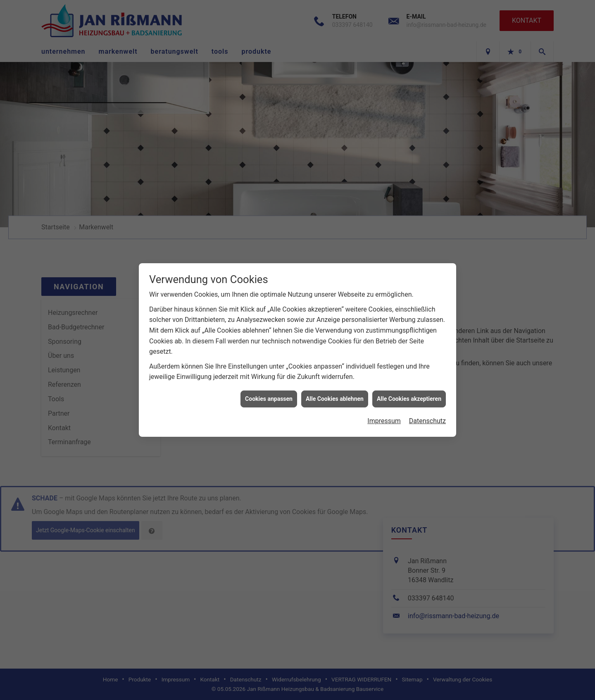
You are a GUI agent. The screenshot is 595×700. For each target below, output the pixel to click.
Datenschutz (427, 413)
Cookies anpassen (269, 391)
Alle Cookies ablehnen (335, 391)
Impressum (384, 413)
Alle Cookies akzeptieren (409, 391)
